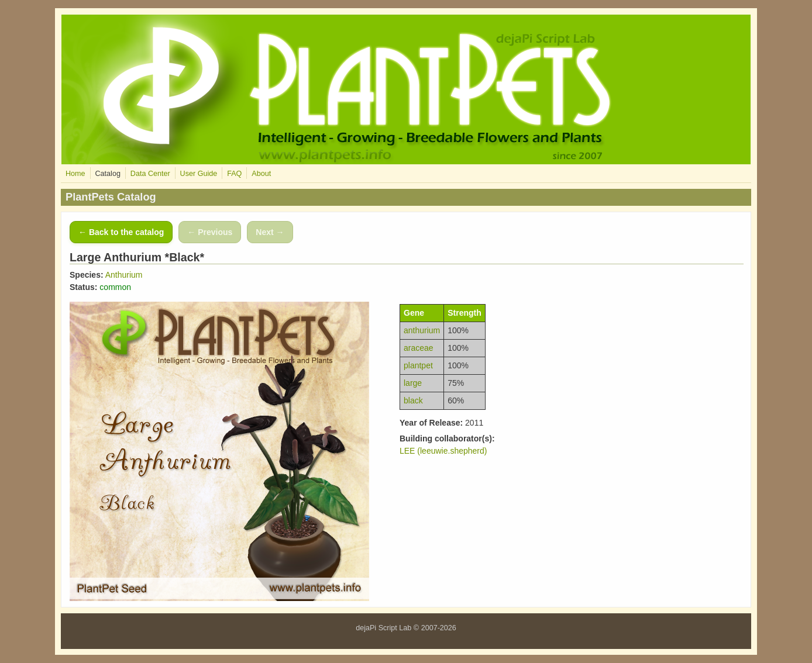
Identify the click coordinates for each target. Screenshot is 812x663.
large (413, 383)
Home (75, 174)
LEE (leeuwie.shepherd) (443, 451)
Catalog (107, 174)
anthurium (422, 330)
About (261, 174)
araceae (419, 348)
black (413, 400)
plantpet (418, 365)
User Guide (199, 174)
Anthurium (124, 275)
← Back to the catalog (121, 232)
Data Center (150, 174)
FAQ (234, 174)
